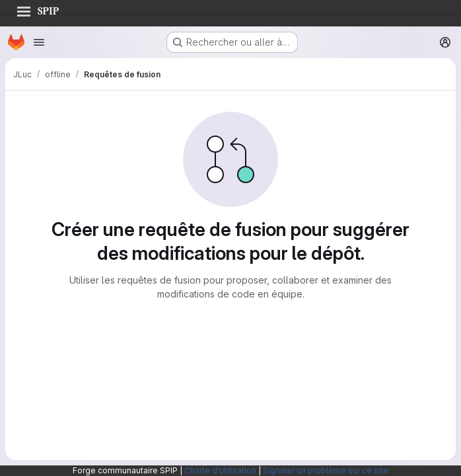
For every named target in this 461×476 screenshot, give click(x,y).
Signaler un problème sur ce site (326, 470)
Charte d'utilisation (220, 470)
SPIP (38, 9)
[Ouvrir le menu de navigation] (39, 42)
